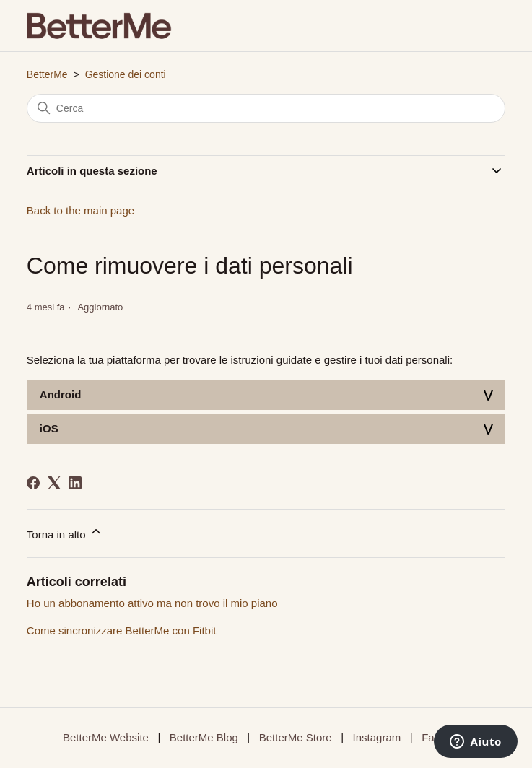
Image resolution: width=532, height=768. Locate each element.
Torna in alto (65, 532)
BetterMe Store (296, 737)
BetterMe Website (106, 737)
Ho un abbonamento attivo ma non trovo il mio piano (152, 603)
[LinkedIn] (75, 483)
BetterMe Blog (204, 737)
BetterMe (47, 74)
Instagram (377, 737)
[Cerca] (266, 108)
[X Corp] (54, 483)
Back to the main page (80, 210)
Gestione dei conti (126, 74)
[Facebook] (33, 483)
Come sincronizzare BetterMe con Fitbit (122, 630)
